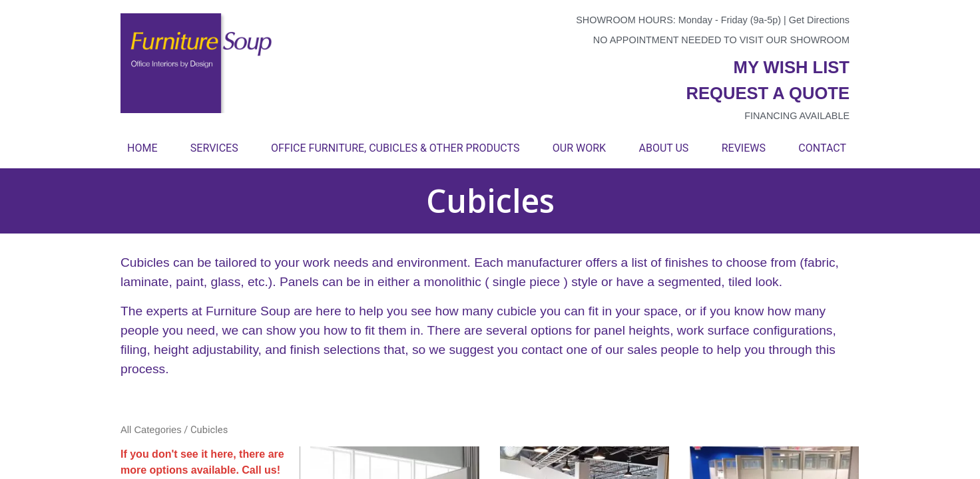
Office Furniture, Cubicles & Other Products (395, 148)
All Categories (151, 430)
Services (214, 148)
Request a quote (768, 93)
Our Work (579, 148)
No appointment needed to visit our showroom (721, 40)
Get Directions (819, 20)
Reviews (744, 148)
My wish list (792, 67)
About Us (663, 148)
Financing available (797, 116)
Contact (822, 148)
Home (142, 148)
